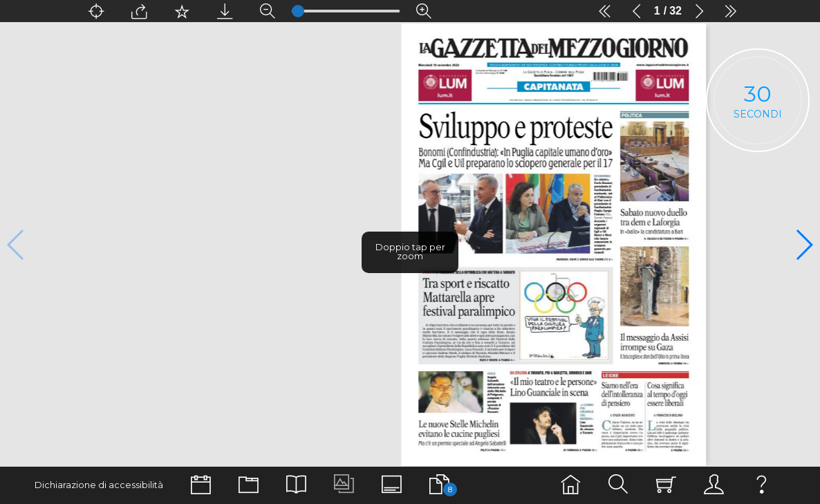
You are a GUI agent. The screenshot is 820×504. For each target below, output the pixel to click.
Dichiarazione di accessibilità (99, 485)
